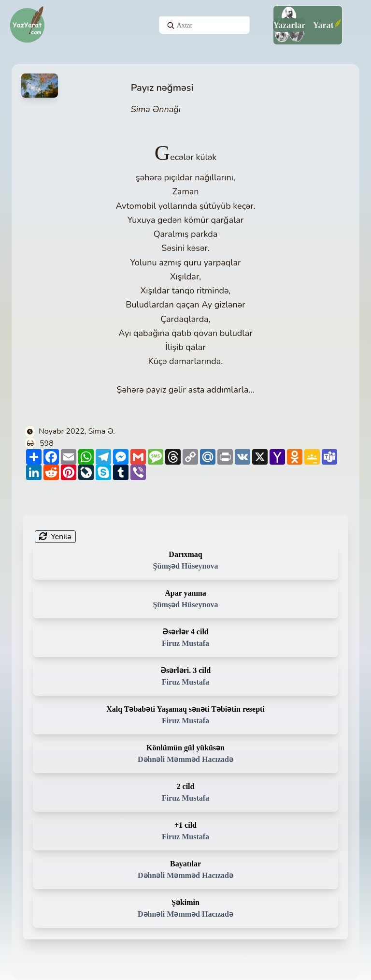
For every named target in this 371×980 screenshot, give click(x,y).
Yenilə (55, 537)
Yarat (323, 25)
